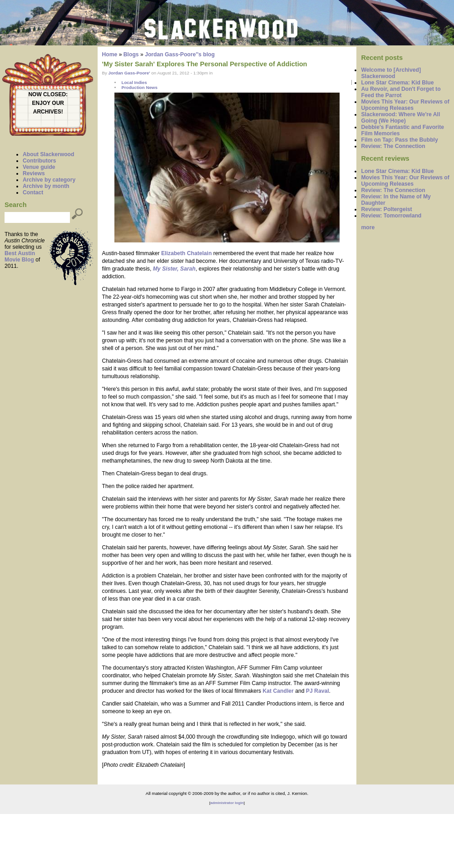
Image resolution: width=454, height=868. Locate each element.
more (368, 227)
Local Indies (134, 82)
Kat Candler (277, 691)
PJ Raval (318, 691)
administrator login (227, 803)
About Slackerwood (48, 154)
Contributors (39, 161)
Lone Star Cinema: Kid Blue (397, 83)
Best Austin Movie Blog (20, 256)
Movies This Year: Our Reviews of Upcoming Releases (405, 105)
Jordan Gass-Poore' (129, 73)
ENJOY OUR (48, 103)
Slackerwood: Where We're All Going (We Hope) (400, 118)
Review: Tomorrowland (391, 216)
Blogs (131, 54)
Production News (139, 87)
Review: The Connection (393, 146)
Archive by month (46, 186)
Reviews (34, 173)
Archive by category (49, 180)
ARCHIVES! (48, 112)
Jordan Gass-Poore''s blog (180, 54)
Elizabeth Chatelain (186, 253)
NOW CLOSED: (48, 94)
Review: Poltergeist (386, 209)
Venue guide (39, 167)
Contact (33, 192)
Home (110, 54)
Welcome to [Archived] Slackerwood (391, 73)
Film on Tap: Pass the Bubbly (399, 140)
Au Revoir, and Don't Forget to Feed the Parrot (401, 92)
